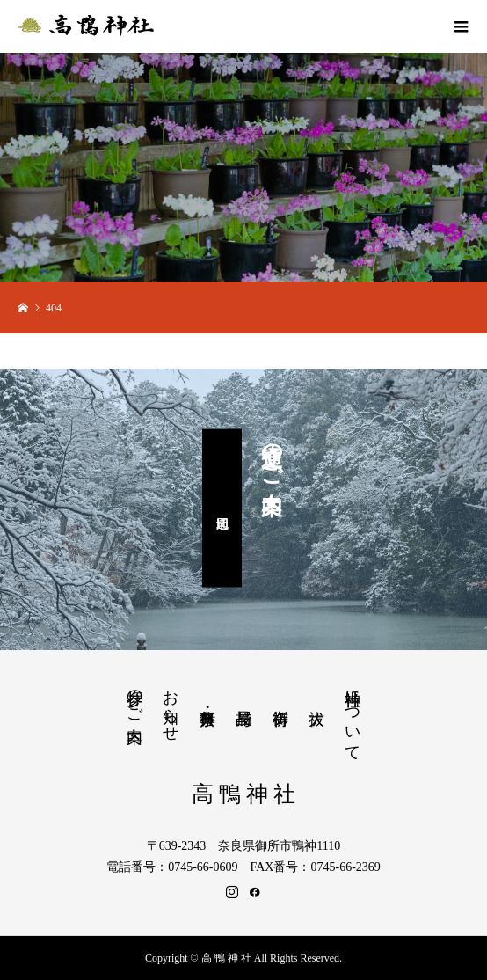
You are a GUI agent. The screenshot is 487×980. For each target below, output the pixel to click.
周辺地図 (222, 508)
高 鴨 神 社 (244, 794)
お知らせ (171, 706)
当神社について (353, 716)
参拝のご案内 (134, 698)
